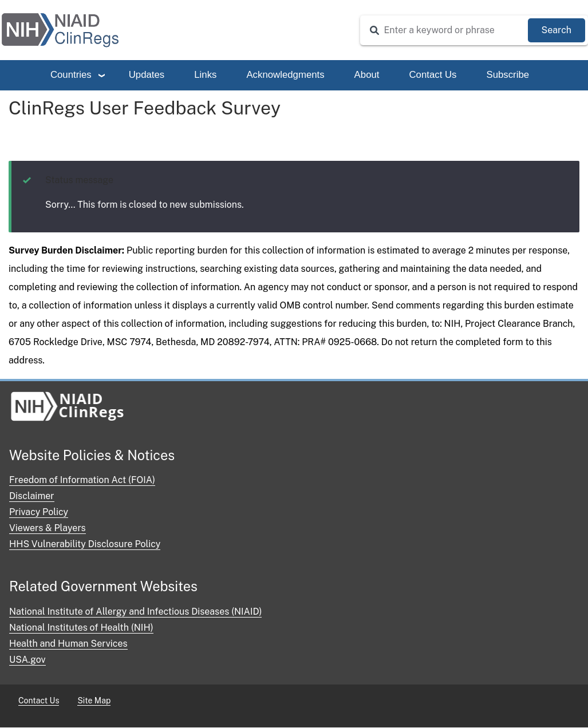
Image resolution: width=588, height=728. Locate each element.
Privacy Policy (39, 512)
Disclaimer (32, 496)
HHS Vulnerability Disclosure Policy (85, 544)
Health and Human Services (68, 644)
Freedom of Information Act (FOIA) (82, 480)
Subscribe (508, 75)
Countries (71, 75)
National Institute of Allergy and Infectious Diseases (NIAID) (135, 612)
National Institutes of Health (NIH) (81, 628)
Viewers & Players (48, 528)
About (367, 75)
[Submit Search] (557, 30)
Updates (147, 75)
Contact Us (433, 75)
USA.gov (27, 660)
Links (205, 75)
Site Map (94, 701)
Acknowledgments (285, 75)
